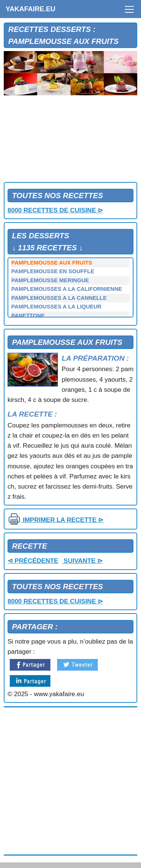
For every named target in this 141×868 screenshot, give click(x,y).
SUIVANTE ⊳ (82, 561)
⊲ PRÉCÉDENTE (33, 561)
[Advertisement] (70, 140)
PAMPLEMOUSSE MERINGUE (50, 280)
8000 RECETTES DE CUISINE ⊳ (55, 210)
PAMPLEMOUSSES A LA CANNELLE (59, 298)
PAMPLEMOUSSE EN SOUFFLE (53, 271)
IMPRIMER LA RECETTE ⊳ (55, 520)
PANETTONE (28, 316)
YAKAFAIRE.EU (30, 9)
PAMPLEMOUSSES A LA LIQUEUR (56, 307)
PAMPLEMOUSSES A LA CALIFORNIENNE (67, 289)
